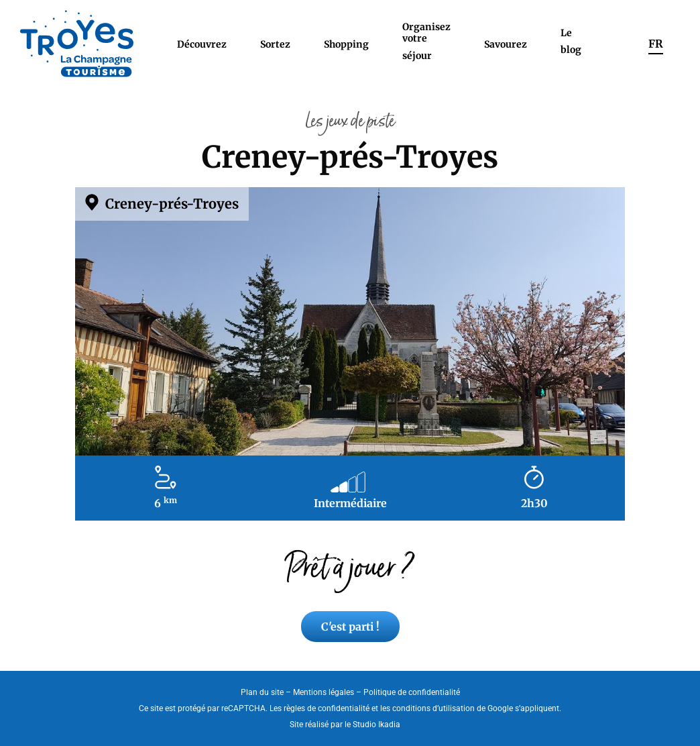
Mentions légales (324, 692)
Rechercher (615, 44)
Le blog (571, 42)
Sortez (275, 44)
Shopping (346, 44)
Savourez (506, 44)
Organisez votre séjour (426, 41)
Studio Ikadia (376, 725)
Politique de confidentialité (412, 692)
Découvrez (202, 44)
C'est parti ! (350, 627)
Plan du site (262, 692)
